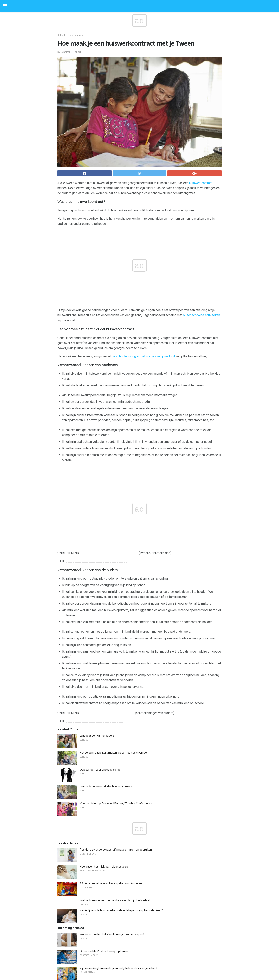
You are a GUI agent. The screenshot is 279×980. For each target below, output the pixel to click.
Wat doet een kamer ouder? (97, 736)
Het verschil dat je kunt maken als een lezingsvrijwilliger (114, 753)
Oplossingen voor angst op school (101, 770)
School (61, 35)
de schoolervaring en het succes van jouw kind (143, 356)
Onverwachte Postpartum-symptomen (104, 951)
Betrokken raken (76, 35)
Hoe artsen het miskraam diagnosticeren (105, 867)
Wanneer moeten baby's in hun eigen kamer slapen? (112, 934)
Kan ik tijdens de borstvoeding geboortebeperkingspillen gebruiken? (121, 910)
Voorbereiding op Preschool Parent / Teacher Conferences (116, 804)
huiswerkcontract (201, 183)
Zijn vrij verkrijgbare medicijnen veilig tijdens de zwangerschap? (119, 968)
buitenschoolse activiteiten (202, 315)
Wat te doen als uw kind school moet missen (107, 787)
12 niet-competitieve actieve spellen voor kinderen (111, 883)
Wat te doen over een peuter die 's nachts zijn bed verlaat (115, 900)
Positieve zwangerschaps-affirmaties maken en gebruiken (116, 850)
